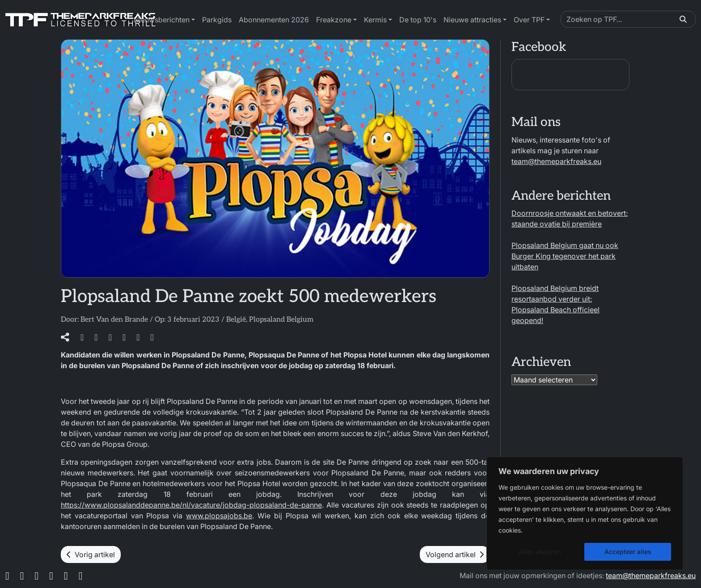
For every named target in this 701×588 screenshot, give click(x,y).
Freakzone (334, 20)
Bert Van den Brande (114, 320)
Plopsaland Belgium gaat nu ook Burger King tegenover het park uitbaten (565, 256)
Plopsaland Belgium (281, 320)
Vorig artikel (91, 554)
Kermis (375, 20)
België (236, 320)
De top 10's (418, 20)
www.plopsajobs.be (219, 516)
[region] (585, 513)
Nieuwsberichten (162, 20)
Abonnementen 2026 (274, 20)
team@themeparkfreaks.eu (556, 161)
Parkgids (217, 20)
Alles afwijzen (540, 552)
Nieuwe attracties (472, 20)
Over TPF (529, 20)
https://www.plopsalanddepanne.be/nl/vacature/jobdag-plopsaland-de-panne (191, 505)
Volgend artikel (455, 554)
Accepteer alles (628, 552)
